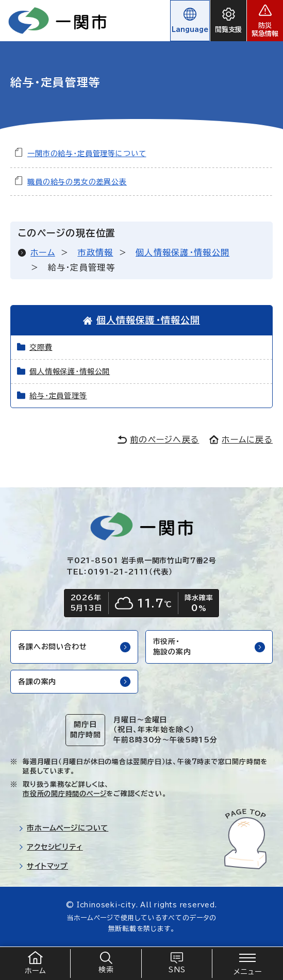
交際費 (41, 347)
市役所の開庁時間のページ (64, 794)
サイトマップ (43, 866)
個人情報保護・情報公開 (182, 252)
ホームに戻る (241, 440)
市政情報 (95, 252)
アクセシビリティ (51, 847)
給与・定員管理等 (58, 396)
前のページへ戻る (158, 440)
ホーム (43, 252)
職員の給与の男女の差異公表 (77, 182)
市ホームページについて (63, 828)
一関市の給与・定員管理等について (87, 154)
